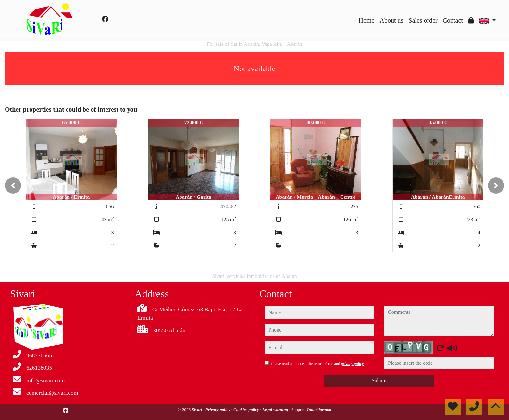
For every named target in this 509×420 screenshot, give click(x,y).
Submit (379, 381)
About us (391, 20)
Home (367, 20)
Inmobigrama (319, 409)
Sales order (423, 20)
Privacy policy (218, 409)
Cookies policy (247, 409)
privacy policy (352, 364)
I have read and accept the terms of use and (317, 364)
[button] (13, 185)
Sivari (197, 409)
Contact (453, 20)
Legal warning (276, 409)
